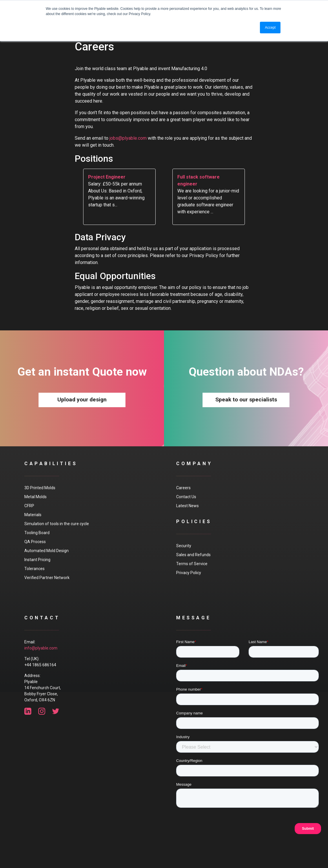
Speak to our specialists (246, 400)
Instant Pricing (37, 560)
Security (184, 546)
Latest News (187, 506)
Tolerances (34, 569)
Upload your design (82, 400)
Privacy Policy (189, 573)
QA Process (35, 542)
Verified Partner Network (47, 578)
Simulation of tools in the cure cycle (57, 524)
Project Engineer (107, 177)
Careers (183, 488)
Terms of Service (192, 564)
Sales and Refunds (193, 555)
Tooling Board (37, 533)
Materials (33, 515)
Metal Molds (35, 497)
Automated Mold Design (47, 551)
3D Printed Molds (40, 488)
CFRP (29, 506)
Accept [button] (270, 28)
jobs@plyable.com (128, 138)
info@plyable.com (41, 648)
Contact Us (186, 497)
